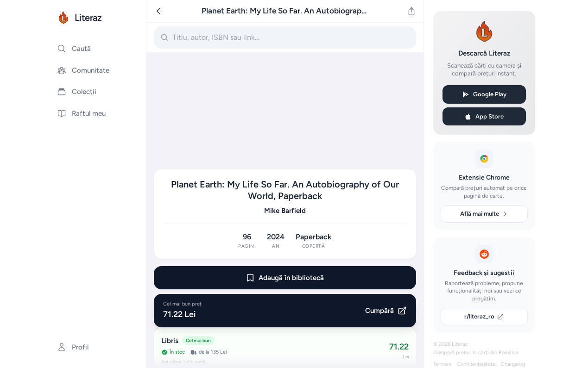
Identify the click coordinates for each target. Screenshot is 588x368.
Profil (73, 347)
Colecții (77, 92)
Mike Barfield (285, 211)
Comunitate (83, 70)
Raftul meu (81, 113)
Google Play (484, 94)
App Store (484, 117)
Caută (74, 49)
